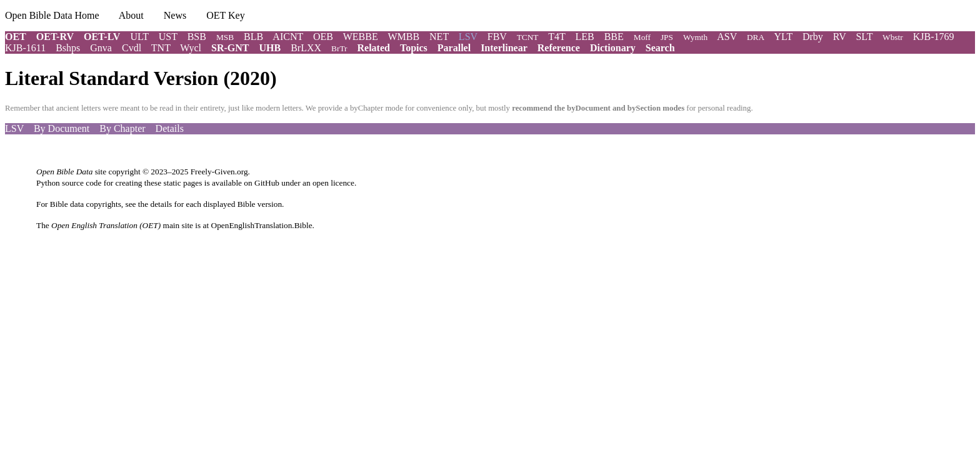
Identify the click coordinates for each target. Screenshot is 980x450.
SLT (864, 37)
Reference (559, 48)
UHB (270, 48)
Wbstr (893, 37)
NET (439, 37)
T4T (557, 37)
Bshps (68, 48)
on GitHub (262, 183)
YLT (783, 37)
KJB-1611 (25, 48)
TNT (161, 48)
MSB (225, 37)
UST (168, 37)
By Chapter (122, 128)
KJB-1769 (934, 37)
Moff (642, 37)
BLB (253, 37)
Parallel (454, 48)
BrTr (339, 48)
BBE (614, 37)
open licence (333, 183)
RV (840, 37)
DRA (756, 37)
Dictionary (613, 48)
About (131, 15)
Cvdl (132, 48)
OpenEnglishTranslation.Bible (262, 225)
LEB (584, 37)
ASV (727, 37)
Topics (414, 48)
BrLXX (306, 48)
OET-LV (102, 37)
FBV (497, 37)
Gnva (101, 48)
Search (660, 48)
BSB (197, 37)
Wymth (695, 37)
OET (16, 37)
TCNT (528, 37)
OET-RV (55, 37)
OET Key (225, 15)
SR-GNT (230, 48)
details (161, 204)
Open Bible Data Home (52, 15)
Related (374, 48)
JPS (667, 37)
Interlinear (504, 48)
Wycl (191, 48)
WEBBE (361, 37)
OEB (323, 37)
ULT (139, 37)
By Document (62, 128)
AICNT (288, 37)
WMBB (403, 37)
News (175, 15)
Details (170, 128)
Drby (813, 37)
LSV (14, 128)
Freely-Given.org (219, 172)
